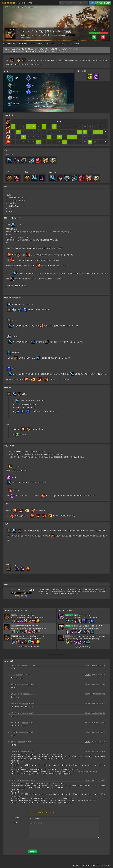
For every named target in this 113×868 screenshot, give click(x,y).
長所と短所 (13, 203)
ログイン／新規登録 (103, 3)
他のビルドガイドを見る (84, 647)
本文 (15, 823)
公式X (108, 865)
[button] (94, 37)
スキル (11, 209)
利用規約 (76, 865)
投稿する (33, 851)
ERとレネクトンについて (17, 198)
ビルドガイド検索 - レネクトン (25, 43)
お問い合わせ (101, 865)
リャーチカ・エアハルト (34, 35)
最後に (11, 211)
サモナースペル (14, 206)
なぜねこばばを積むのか (17, 200)
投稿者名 (17, 818)
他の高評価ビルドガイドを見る (29, 646)
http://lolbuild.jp (22, 596)
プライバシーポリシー (88, 865)
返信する (88, 665)
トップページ (8, 43)
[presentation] (45, 844)
